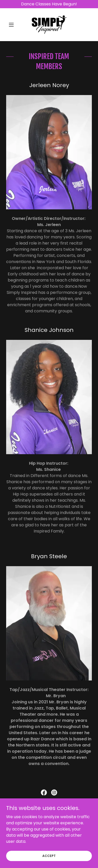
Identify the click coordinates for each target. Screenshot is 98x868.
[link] (49, 25)
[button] (13, 25)
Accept (49, 863)
